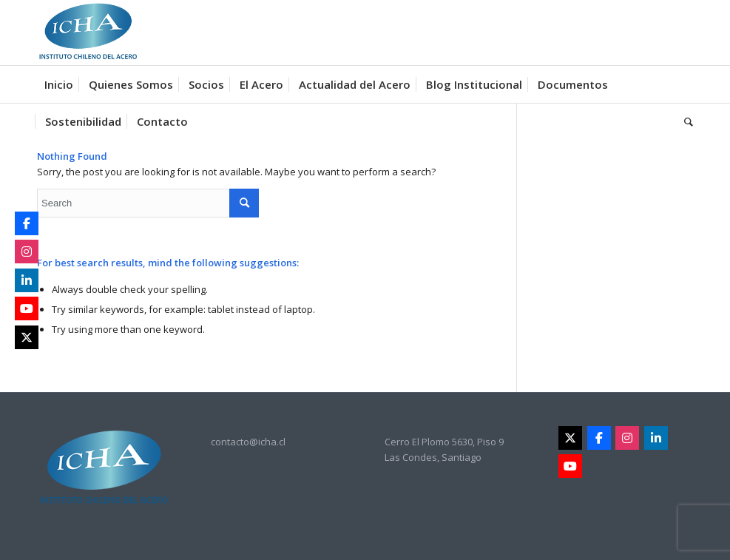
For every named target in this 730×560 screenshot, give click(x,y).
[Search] (685, 121)
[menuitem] (59, 84)
